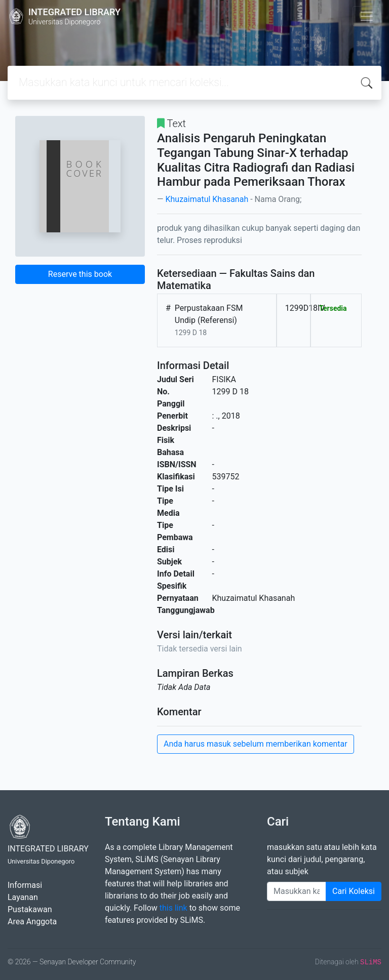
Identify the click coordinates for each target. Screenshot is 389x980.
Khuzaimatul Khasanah (207, 199)
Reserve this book (80, 274)
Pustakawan (30, 909)
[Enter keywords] (297, 891)
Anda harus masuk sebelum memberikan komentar (256, 744)
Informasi (25, 885)
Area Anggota (32, 922)
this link (173, 908)
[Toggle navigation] (367, 16)
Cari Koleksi (354, 891)
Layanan (23, 897)
